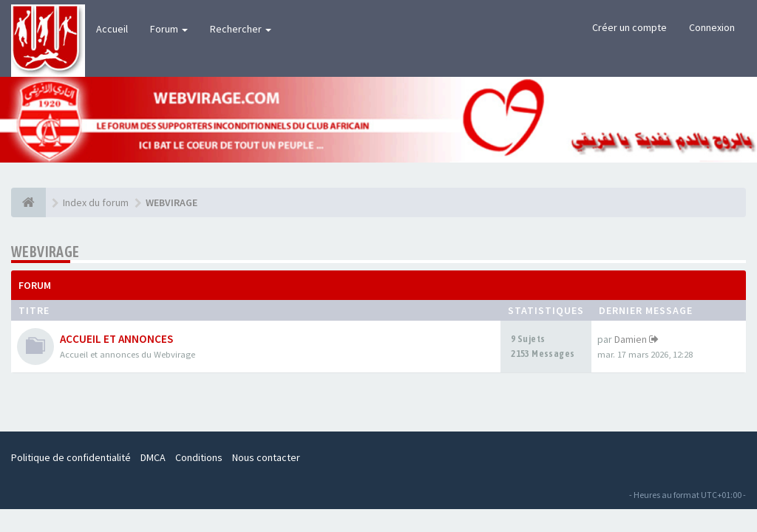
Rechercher (241, 29)
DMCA (153, 457)
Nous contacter (266, 457)
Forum (169, 29)
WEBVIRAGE (45, 252)
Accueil (112, 29)
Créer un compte (629, 27)
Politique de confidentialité (71, 457)
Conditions (199, 457)
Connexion (712, 27)
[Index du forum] (28, 202)
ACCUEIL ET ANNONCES (116, 339)
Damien (631, 339)
